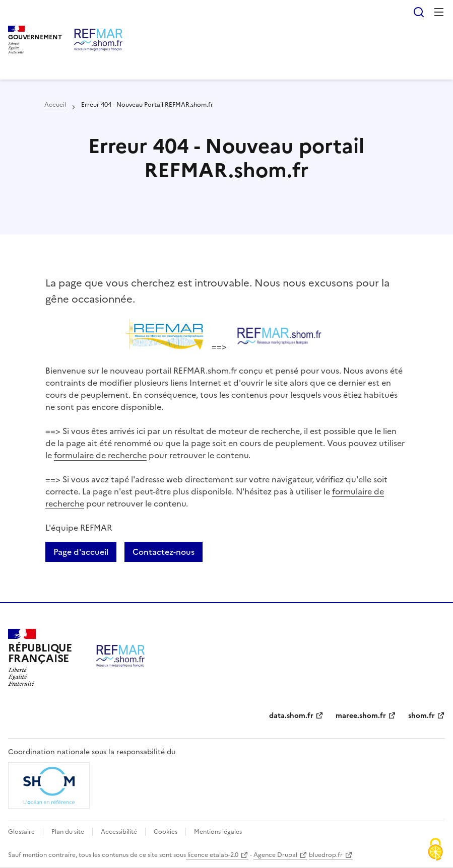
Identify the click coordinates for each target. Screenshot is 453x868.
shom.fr (422, 716)
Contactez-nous (164, 552)
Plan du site (68, 832)
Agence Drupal (275, 855)
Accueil (56, 105)
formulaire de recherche (100, 455)
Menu (439, 12)
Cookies (166, 832)
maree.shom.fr (361, 716)
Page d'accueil (81, 552)
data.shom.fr (291, 716)
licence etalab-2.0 (212, 855)
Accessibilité (119, 832)
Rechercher (419, 12)
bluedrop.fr (326, 855)
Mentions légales (218, 832)
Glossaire (21, 832)
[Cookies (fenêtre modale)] (435, 850)
